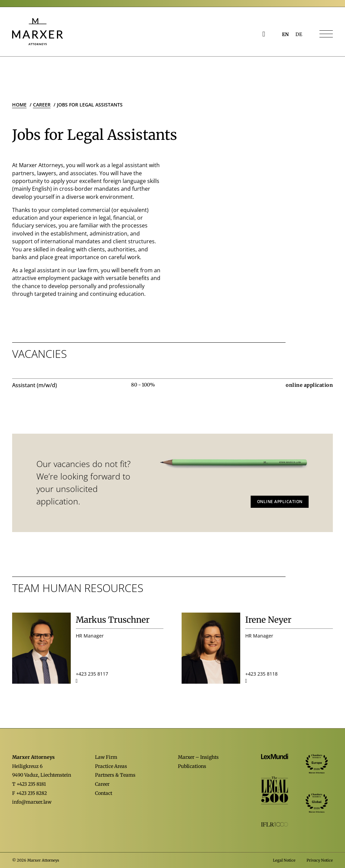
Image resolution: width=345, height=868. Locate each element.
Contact (104, 793)
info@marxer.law (32, 802)
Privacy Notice (320, 860)
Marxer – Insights (198, 757)
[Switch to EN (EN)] (285, 34)
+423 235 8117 (92, 674)
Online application (280, 502)
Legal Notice (284, 860)
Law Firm (106, 757)
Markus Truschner (113, 620)
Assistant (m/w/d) (35, 385)
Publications (192, 766)
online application (309, 385)
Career (102, 784)
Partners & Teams (115, 775)
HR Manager (90, 636)
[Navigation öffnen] (326, 34)
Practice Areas (111, 766)
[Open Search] (264, 34)
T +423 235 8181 (29, 784)
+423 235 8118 (261, 674)
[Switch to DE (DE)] (299, 34)
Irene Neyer (268, 620)
